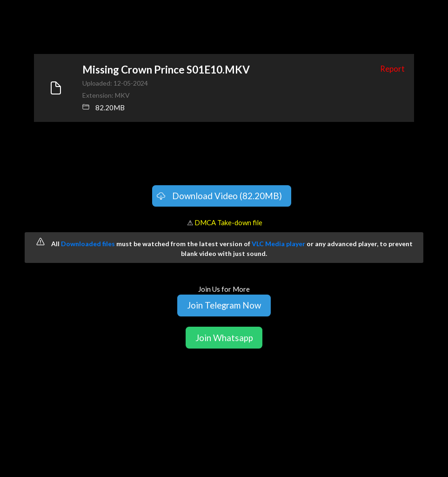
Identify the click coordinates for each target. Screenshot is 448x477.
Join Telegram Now (224, 305)
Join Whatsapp (224, 338)
